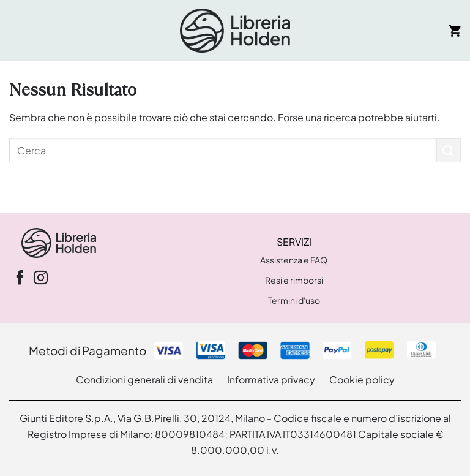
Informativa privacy (271, 380)
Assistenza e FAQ (294, 260)
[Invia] (449, 150)
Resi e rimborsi (294, 280)
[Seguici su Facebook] (20, 279)
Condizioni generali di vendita (144, 380)
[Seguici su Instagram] (41, 279)
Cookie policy (362, 380)
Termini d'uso (294, 300)
